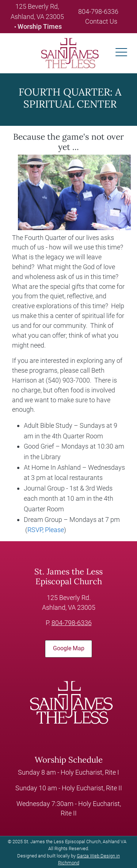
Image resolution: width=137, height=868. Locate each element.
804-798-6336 (98, 11)
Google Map (69, 648)
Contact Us (101, 21)
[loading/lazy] (67, 53)
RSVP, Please (46, 530)
